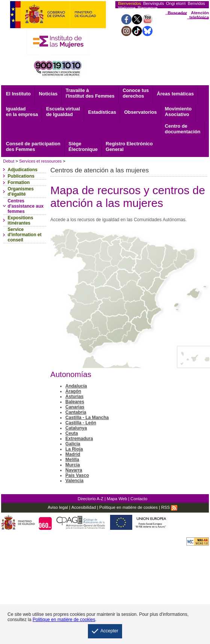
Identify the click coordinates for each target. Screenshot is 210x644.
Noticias (48, 94)
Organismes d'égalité (20, 192)
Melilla (72, 460)
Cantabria (76, 412)
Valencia (74, 481)
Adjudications (22, 170)
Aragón (73, 391)
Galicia (73, 444)
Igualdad (22, 112)
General (129, 146)
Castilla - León (81, 423)
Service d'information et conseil (24, 235)
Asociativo (178, 112)
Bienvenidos (129, 3)
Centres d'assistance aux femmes (26, 206)
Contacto (139, 499)
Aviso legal (58, 507)
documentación (183, 129)
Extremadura (79, 439)
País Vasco (77, 475)
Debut (9, 161)
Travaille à (90, 93)
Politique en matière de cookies (128, 507)
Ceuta (72, 433)
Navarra (74, 470)
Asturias (74, 397)
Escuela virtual (63, 112)
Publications (21, 176)
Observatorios (141, 112)
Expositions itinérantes (20, 220)
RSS (169, 507)
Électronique (83, 146)
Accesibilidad (84, 507)
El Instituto (18, 94)
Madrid (73, 454)
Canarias (75, 407)
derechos (136, 93)
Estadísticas (102, 112)
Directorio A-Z (91, 499)
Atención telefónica (199, 15)
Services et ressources (40, 161)
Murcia (73, 465)
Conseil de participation (33, 146)
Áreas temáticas (175, 94)
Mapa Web (117, 499)
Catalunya (76, 428)
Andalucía (76, 386)
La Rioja (74, 449)
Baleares (75, 402)
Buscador (177, 13)
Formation (19, 182)
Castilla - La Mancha (87, 418)
